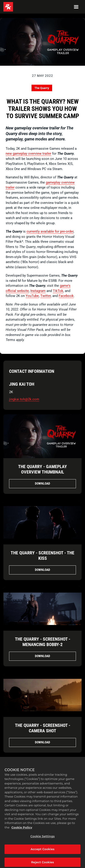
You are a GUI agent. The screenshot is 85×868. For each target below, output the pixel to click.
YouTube (32, 296)
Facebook (66, 296)
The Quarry (42, 88)
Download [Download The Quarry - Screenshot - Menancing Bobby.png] (42, 656)
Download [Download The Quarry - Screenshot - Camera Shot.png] (42, 742)
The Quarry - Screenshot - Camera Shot (43, 728)
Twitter (46, 296)
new (9, 154)
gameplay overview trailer (32, 154)
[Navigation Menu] (76, 7)
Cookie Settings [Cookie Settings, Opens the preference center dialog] (42, 838)
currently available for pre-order (50, 231)
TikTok (58, 291)
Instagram (38, 291)
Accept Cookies (42, 851)
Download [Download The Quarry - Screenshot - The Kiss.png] (42, 570)
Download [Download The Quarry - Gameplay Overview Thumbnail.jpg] (42, 483)
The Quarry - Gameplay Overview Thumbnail (42, 469)
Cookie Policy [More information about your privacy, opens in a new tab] (22, 829)
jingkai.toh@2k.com (24, 399)
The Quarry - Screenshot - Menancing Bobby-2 (43, 642)
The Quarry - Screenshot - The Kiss (42, 555)
